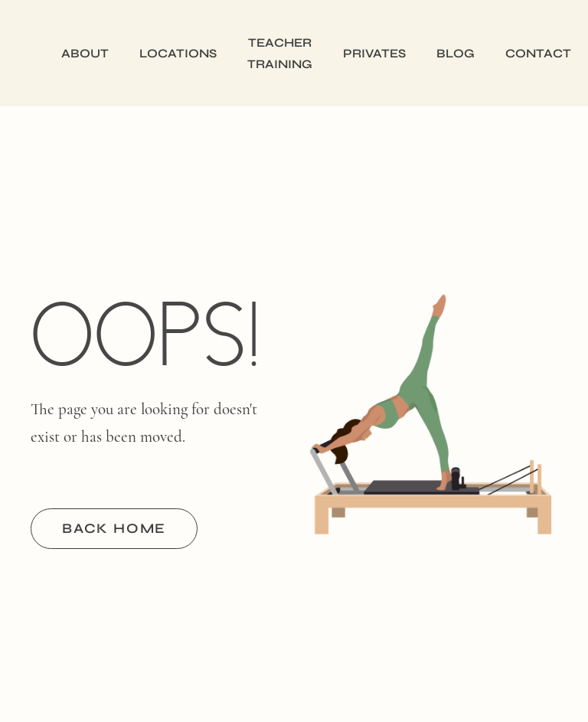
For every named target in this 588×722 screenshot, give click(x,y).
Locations (178, 53)
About (85, 53)
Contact (538, 53)
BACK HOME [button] (114, 528)
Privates (374, 53)
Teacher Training (280, 53)
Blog (456, 53)
